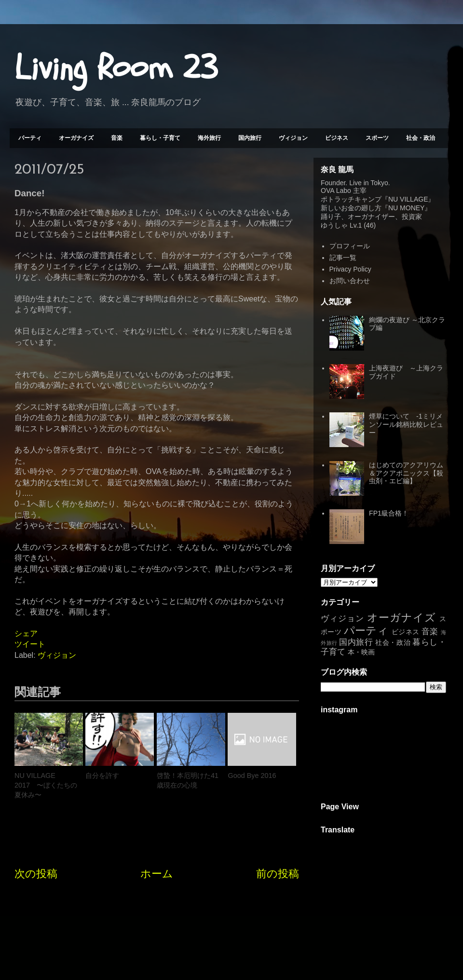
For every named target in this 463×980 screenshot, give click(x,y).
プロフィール (350, 246)
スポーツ (377, 138)
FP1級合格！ (389, 513)
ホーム (157, 874)
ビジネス (337, 138)
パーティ (30, 138)
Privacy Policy (350, 269)
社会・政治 (421, 138)
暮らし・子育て (160, 138)
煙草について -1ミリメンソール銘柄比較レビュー (406, 424)
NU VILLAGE (408, 199)
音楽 (117, 138)
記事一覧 (343, 258)
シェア (26, 633)
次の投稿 (36, 874)
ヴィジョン (293, 138)
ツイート (30, 644)
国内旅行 (250, 138)
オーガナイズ (76, 138)
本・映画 (361, 652)
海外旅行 (209, 138)
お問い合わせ (350, 281)
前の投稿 (278, 874)
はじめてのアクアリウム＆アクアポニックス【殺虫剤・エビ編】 (406, 473)
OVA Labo (336, 191)
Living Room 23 (116, 68)
